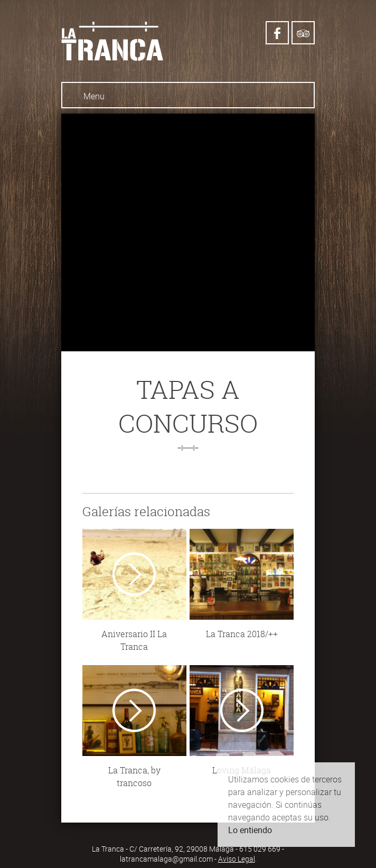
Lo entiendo (250, 830)
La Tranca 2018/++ (242, 634)
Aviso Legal (237, 859)
